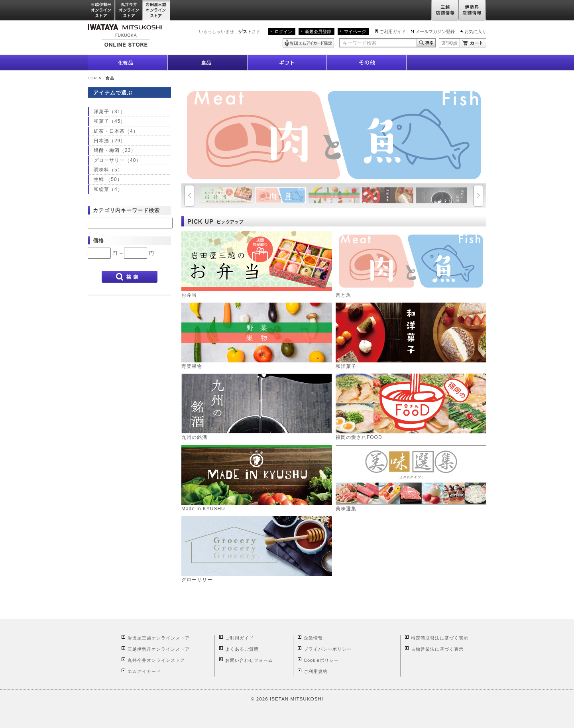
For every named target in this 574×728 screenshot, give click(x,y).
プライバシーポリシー (328, 649)
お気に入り (475, 31)
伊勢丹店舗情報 (472, 11)
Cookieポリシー (321, 660)
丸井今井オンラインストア (129, 11)
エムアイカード (144, 671)
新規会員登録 (318, 31)
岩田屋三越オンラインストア (156, 11)
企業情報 (313, 638)
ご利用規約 (316, 671)
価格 (98, 241)
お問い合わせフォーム (249, 660)
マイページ (355, 31)
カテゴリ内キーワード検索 (126, 210)
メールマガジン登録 (435, 31)
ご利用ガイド (393, 31)
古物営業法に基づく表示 (437, 649)
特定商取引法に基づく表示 (440, 638)
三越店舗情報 (445, 11)
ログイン (283, 31)
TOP (92, 78)
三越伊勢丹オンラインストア (102, 11)
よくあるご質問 (242, 649)
